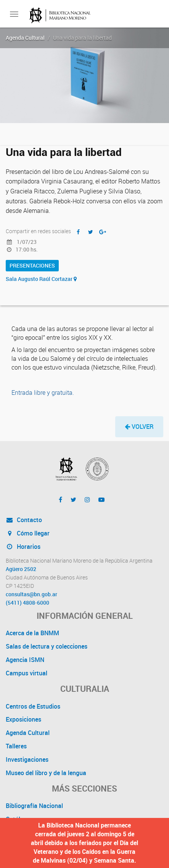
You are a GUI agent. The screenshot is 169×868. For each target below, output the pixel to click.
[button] (139, 427)
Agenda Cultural (25, 38)
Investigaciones (27, 759)
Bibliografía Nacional (34, 806)
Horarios (23, 547)
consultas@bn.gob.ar (31, 594)
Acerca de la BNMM (32, 633)
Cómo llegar (28, 533)
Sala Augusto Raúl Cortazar (41, 279)
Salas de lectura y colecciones (47, 646)
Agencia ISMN (25, 660)
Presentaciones (32, 265)
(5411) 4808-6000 (27, 603)
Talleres (16, 746)
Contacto (24, 520)
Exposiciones (23, 719)
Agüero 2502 (21, 569)
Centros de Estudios (33, 706)
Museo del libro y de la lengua (46, 773)
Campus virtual (27, 673)
